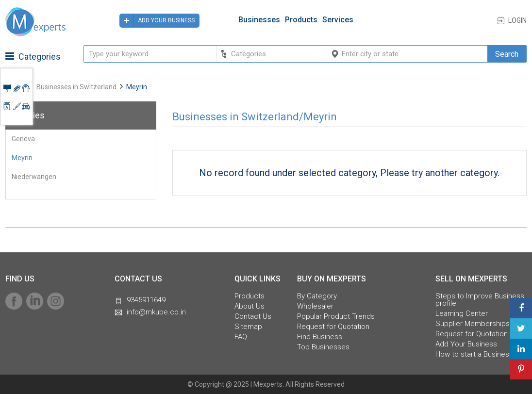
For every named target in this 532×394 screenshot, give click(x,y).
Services (338, 20)
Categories (33, 57)
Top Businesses (323, 347)
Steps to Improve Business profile (480, 300)
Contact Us (253, 317)
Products (301, 20)
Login (517, 20)
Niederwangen (34, 177)
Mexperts (268, 384)
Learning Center (462, 314)
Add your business (157, 21)
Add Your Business (466, 344)
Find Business (320, 337)
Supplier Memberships (473, 324)
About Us (249, 306)
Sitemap (248, 327)
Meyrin (22, 158)
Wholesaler (315, 306)
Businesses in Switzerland (76, 87)
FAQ (241, 337)
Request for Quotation (333, 327)
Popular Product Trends (336, 317)
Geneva (23, 139)
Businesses (259, 20)
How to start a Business (474, 354)
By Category (317, 296)
